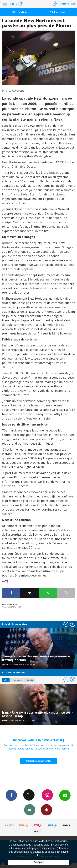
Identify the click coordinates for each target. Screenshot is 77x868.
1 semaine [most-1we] (17, 680)
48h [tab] (6, 680)
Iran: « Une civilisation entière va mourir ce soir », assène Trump (38, 714)
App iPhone (30, 810)
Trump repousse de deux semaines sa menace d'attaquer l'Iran (36, 658)
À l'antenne (58, 12)
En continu (19, 12)
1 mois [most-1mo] (30, 680)
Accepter (38, 862)
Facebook (11, 795)
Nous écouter (69, 4)
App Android (46, 810)
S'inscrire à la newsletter (39, 761)
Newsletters (65, 795)
